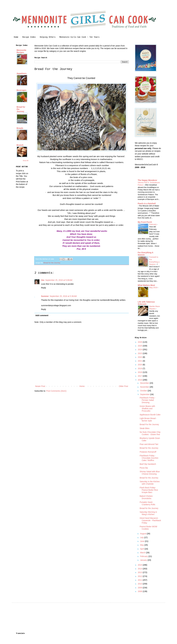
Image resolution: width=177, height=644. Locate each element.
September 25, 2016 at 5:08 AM (59, 280)
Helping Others (48, 37)
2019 (140, 368)
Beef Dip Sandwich (148, 464)
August (143, 534)
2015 (140, 565)
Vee (43, 280)
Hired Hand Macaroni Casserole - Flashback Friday (150, 520)
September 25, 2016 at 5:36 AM (63, 296)
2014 (140, 569)
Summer (45, 296)
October (144, 391)
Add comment (42, 315)
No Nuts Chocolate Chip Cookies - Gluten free (150, 433)
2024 (140, 349)
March (143, 553)
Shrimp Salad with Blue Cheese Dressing (150, 473)
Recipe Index (29, 37)
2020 (140, 365)
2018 (140, 372)
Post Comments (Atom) (56, 391)
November (145, 387)
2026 (140, 342)
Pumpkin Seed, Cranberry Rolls (147, 503)
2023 (140, 353)
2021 (140, 361)
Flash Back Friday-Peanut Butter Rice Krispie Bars (149, 490)
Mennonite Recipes (21, 51)
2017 (140, 376)
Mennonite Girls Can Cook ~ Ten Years (79, 37)
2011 (140, 580)
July (142, 537)
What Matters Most (146, 285)
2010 (140, 584)
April (142, 549)
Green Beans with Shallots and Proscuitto (147, 409)
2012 (140, 576)
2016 (140, 380)
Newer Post (40, 386)
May (142, 545)
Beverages (22, 90)
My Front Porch (145, 222)
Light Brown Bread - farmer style (148, 420)
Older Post (123, 386)
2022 (140, 357)
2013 (140, 572)
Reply (44, 288)
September (145, 394)
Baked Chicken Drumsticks (146, 497)
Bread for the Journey (52, 263)
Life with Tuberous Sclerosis (146, 303)
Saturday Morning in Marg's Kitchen (148, 513)
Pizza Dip (144, 468)
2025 (140, 346)
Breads (20, 128)
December (145, 383)
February (153, 224)
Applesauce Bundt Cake (150, 415)
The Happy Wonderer (147, 180)
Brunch (20, 145)
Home (16, 37)
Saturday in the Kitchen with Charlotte (150, 483)
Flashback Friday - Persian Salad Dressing (148, 400)
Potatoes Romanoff (148, 452)
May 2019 (153, 288)
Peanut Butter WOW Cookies (148, 528)
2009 (140, 588)
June (142, 541)
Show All (26, 161)
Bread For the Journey (149, 424)
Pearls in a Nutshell (147, 203)
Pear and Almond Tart (149, 444)
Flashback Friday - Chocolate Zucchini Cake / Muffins (149, 458)
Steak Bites (145, 428)
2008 (140, 591)
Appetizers (22, 73)
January (144, 560)
